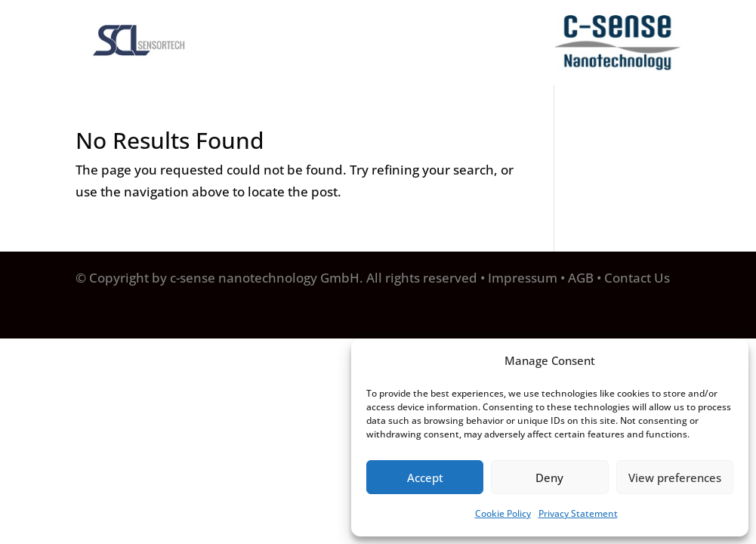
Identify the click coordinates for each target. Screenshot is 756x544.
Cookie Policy (503, 513)
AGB (581, 278)
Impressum (523, 278)
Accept (425, 478)
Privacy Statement (578, 513)
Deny (549, 478)
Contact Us (637, 278)
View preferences (675, 478)
